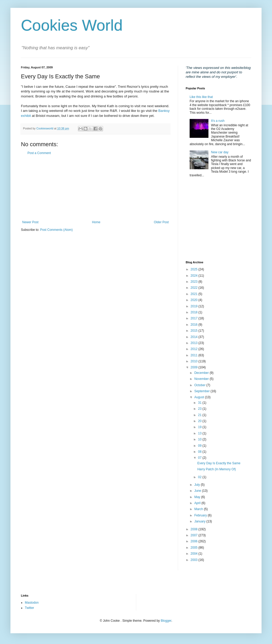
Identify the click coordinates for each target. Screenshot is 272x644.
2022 (195, 288)
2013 (195, 343)
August (200, 397)
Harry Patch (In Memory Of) (216, 469)
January (200, 521)
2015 (195, 331)
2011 (195, 355)
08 (200, 452)
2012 (195, 349)
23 (200, 409)
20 (200, 421)
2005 (195, 548)
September (202, 391)
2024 (195, 276)
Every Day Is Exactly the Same (219, 463)
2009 (195, 367)
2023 (195, 282)
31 (200, 403)
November (202, 379)
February (201, 515)
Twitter (29, 608)
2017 (195, 318)
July (198, 485)
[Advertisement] (95, 188)
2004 (195, 554)
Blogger (166, 621)
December (202, 373)
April (198, 503)
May (198, 497)
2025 (195, 269)
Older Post (161, 222)
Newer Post (30, 222)
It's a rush (218, 121)
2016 (195, 325)
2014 (195, 337)
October (200, 385)
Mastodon (32, 603)
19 (200, 427)
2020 (195, 300)
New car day (220, 152)
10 (200, 439)
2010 (195, 361)
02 (200, 477)
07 (200, 458)
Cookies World (72, 25)
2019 (195, 306)
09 (200, 446)
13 (200, 433)
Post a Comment (39, 153)
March (199, 509)
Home (96, 222)
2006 (195, 541)
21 (200, 415)
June (198, 491)
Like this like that (201, 97)
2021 (195, 294)
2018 (195, 312)
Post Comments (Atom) (56, 230)
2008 (195, 529)
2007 (195, 535)
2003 (195, 560)
